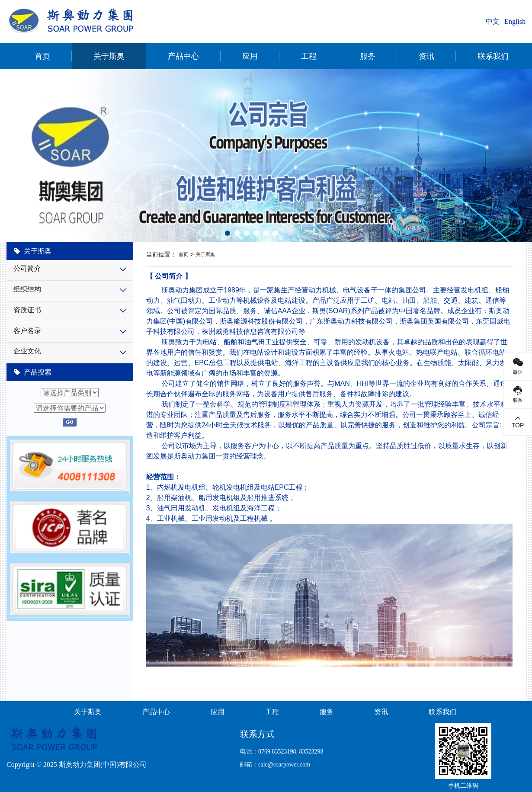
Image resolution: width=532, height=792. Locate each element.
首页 (42, 56)
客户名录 (27, 331)
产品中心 (183, 56)
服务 (368, 56)
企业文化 (27, 351)
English (515, 21)
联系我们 (493, 56)
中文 (493, 21)
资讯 (426, 56)
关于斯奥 (109, 56)
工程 (309, 56)
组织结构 (27, 289)
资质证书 (27, 310)
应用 (250, 56)
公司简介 (27, 268)
